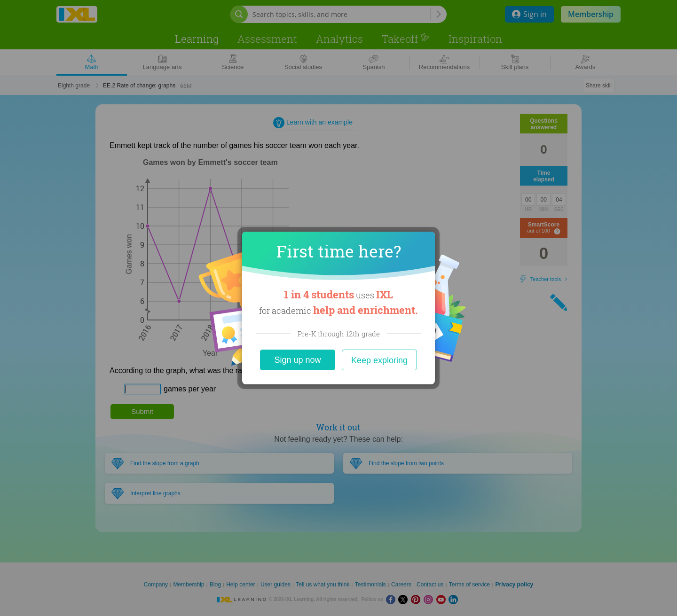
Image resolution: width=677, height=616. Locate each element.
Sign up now (297, 360)
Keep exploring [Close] (379, 360)
